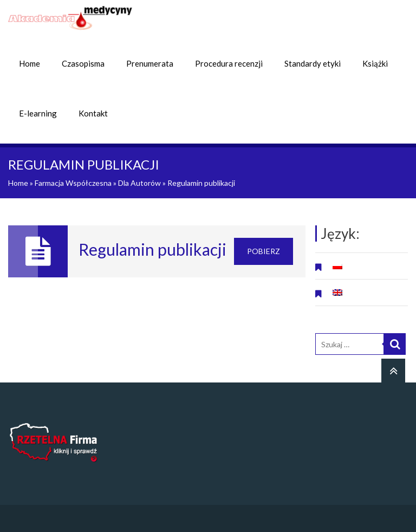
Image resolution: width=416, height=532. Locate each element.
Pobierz (264, 251)
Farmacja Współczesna (73, 183)
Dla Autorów (139, 183)
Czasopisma (83, 63)
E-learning (38, 113)
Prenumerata (150, 63)
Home (30, 63)
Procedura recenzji (229, 63)
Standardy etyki (313, 63)
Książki (375, 63)
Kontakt (93, 113)
